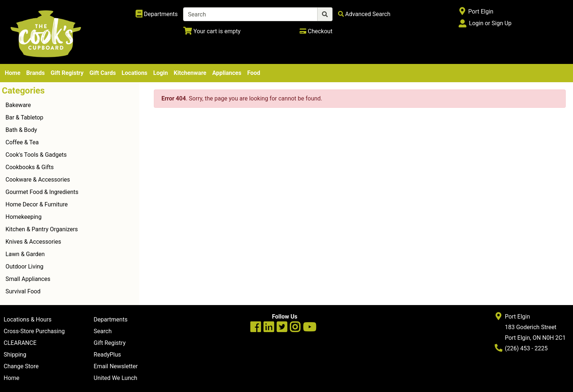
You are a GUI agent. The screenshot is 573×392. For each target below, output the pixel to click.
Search (103, 331)
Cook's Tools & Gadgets (36, 155)
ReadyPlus (107, 355)
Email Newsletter (116, 366)
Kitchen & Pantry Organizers (42, 229)
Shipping (15, 355)
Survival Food (23, 291)
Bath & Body (21, 130)
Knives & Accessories (33, 242)
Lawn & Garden (25, 254)
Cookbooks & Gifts (30, 167)
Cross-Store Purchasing (34, 331)
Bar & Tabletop (24, 117)
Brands (36, 73)
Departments (111, 319)
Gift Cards (103, 73)
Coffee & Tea (22, 142)
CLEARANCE (20, 343)
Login (160, 73)
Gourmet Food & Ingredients (42, 192)
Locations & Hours (28, 319)
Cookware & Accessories (38, 180)
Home (13, 73)
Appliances (227, 73)
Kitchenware (190, 73)
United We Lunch (115, 378)
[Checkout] (316, 31)
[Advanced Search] (364, 14)
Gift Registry (67, 73)
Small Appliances (28, 279)
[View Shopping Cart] (212, 31)
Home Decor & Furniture (37, 204)
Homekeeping (24, 217)
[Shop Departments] (157, 14)
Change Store (21, 366)
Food (254, 73)
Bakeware (18, 105)
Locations (134, 73)
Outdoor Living (24, 267)
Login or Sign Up (490, 23)
